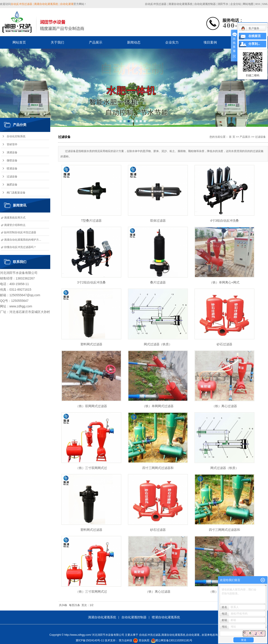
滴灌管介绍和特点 (15, 225)
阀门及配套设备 (16, 193)
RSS (258, 4)
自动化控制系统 (16, 136)
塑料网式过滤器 (91, 344)
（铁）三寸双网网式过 (91, 468)
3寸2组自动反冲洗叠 (91, 282)
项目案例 (210, 42)
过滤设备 (12, 177)
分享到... (254, 44)
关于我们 (57, 42)
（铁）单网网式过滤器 (158, 406)
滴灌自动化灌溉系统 (180, 4)
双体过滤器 (158, 221)
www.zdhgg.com (21, 306)
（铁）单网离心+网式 (224, 282)
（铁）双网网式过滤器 (91, 406)
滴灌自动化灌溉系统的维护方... (23, 240)
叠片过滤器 (158, 282)
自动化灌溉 (193, 635)
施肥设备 (12, 185)
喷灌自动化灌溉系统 (166, 617)
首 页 (232, 137)
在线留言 (255, 36)
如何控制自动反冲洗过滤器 (20, 232)
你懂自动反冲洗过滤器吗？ (20, 247)
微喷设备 (12, 160)
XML (265, 4)
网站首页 (19, 42)
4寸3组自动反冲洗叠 (224, 221)
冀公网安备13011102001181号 (174, 640)
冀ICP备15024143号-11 (90, 640)
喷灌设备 (12, 169)
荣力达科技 (126, 640)
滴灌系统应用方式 (15, 218)
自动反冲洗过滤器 (156, 4)
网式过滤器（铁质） (158, 344)
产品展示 (96, 42)
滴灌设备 (12, 152)
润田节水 (223, 4)
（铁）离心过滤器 (224, 406)
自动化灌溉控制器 (205, 4)
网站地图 (248, 4)
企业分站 (236, 4)
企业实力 (172, 42)
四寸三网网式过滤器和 (158, 468)
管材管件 (12, 144)
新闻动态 (134, 42)
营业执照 (144, 640)
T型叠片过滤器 (91, 221)
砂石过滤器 (224, 344)
